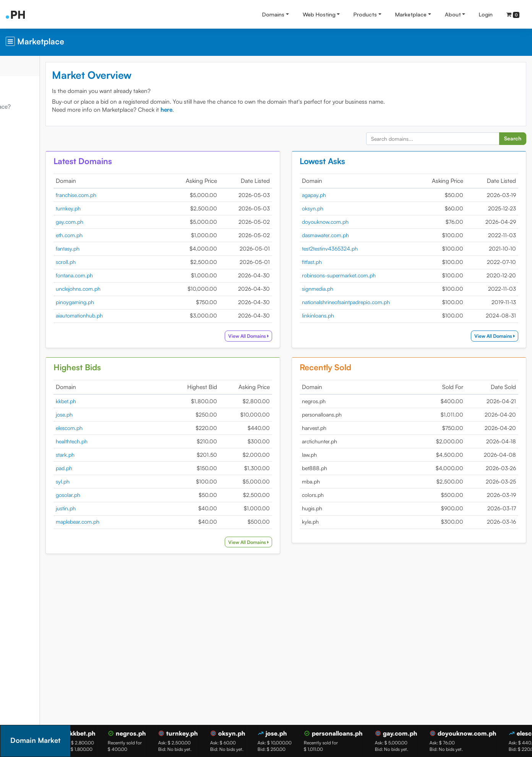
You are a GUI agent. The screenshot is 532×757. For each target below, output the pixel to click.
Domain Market (27, 86)
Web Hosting (319, 14)
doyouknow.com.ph (352, 222)
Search (513, 138)
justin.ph (118, 508)
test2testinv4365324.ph (356, 248)
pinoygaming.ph (127, 302)
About (453, 14)
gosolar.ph (120, 495)
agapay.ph (340, 195)
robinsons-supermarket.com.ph (365, 275)
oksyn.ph (339, 208)
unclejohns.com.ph (131, 289)
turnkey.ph (121, 208)
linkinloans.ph (344, 315)
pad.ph (116, 468)
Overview (19, 66)
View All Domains (275, 336)
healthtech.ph (124, 441)
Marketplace (411, 14)
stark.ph (118, 455)
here (219, 110)
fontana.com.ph (127, 275)
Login (486, 14)
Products (365, 14)
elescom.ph (122, 428)
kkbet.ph (118, 401)
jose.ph (117, 414)
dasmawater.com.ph (352, 235)
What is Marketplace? (35, 107)
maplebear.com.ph (130, 522)
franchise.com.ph (128, 195)
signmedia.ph (344, 289)
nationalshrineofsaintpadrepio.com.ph (372, 302)
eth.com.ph (122, 235)
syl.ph (115, 481)
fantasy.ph (120, 248)
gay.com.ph (122, 222)
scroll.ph (118, 262)
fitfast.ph (338, 262)
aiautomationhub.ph (132, 315)
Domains (273, 14)
